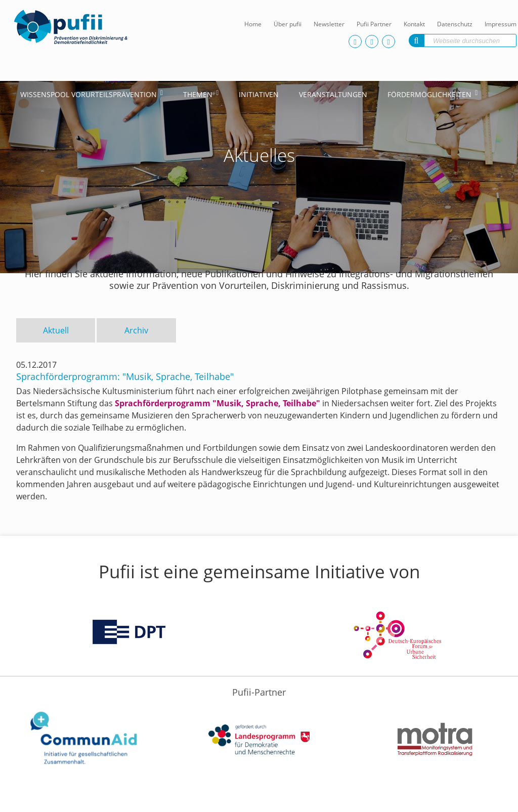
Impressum (501, 24)
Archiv (136, 330)
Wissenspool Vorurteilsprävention (89, 94)
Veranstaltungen (333, 94)
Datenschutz (455, 24)
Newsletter (329, 24)
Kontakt (414, 24)
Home (253, 24)
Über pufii (288, 24)
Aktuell (56, 330)
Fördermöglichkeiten (429, 94)
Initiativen (259, 94)
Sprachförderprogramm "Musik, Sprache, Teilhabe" (218, 403)
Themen (198, 94)
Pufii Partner (374, 24)
